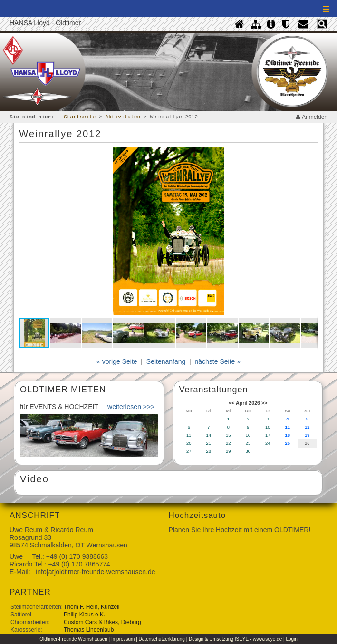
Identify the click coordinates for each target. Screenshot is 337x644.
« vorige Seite (117, 361)
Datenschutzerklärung (162, 639)
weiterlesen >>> (131, 407)
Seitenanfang (166, 361)
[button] (309, 156)
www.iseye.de (267, 639)
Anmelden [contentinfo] (312, 117)
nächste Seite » (218, 361)
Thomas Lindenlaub (89, 630)
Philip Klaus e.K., (85, 615)
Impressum (123, 639)
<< (231, 403)
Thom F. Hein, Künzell (91, 607)
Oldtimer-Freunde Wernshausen (73, 639)
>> (264, 403)
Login (291, 639)
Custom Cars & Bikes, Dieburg (102, 622)
